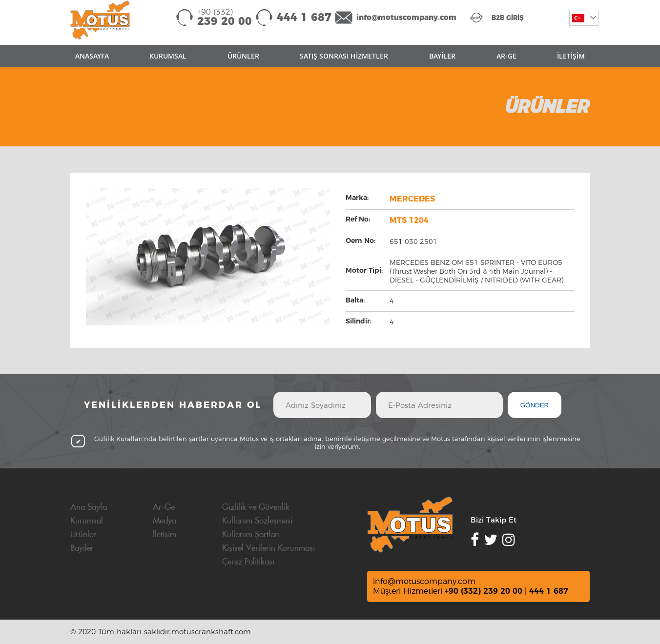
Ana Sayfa (89, 507)
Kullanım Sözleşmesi (257, 521)
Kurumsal (87, 521)
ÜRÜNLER (243, 56)
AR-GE (506, 56)
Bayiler (82, 548)
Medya (165, 521)
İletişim (165, 535)
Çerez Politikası (248, 562)
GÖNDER (535, 405)
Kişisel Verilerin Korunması (268, 548)
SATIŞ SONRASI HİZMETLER (344, 56)
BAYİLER (442, 56)
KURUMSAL (168, 56)
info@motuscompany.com (406, 17)
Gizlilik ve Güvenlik (256, 507)
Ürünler (83, 535)
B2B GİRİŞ (508, 18)
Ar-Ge (164, 507)
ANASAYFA (92, 56)
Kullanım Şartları (251, 535)
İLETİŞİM (571, 56)
